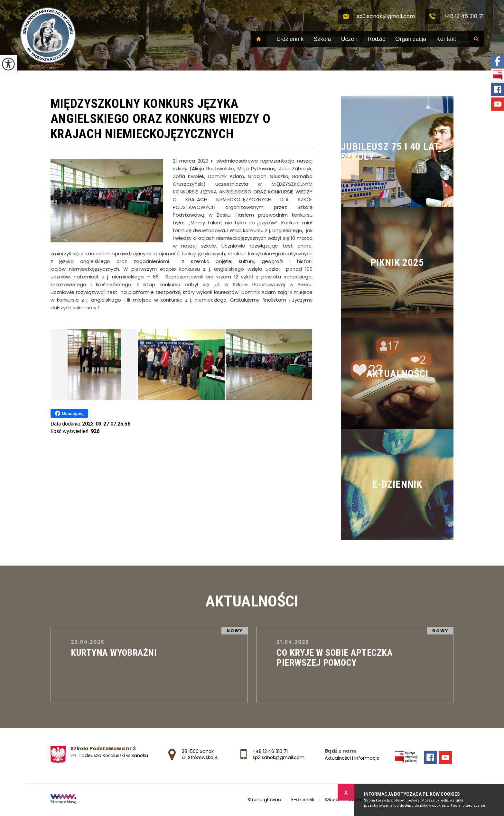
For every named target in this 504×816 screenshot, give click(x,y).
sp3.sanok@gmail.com (377, 16)
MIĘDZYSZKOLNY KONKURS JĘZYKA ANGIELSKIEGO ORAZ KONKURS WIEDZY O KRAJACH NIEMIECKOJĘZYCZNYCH (161, 119)
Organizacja (411, 39)
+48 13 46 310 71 (454, 16)
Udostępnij (69, 413)
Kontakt (446, 39)
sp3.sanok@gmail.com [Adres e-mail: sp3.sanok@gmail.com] (279, 757)
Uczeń (349, 39)
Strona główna (259, 39)
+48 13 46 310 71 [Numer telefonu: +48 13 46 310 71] (270, 751)
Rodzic (376, 39)
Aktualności (252, 601)
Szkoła (322, 39)
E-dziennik (290, 39)
